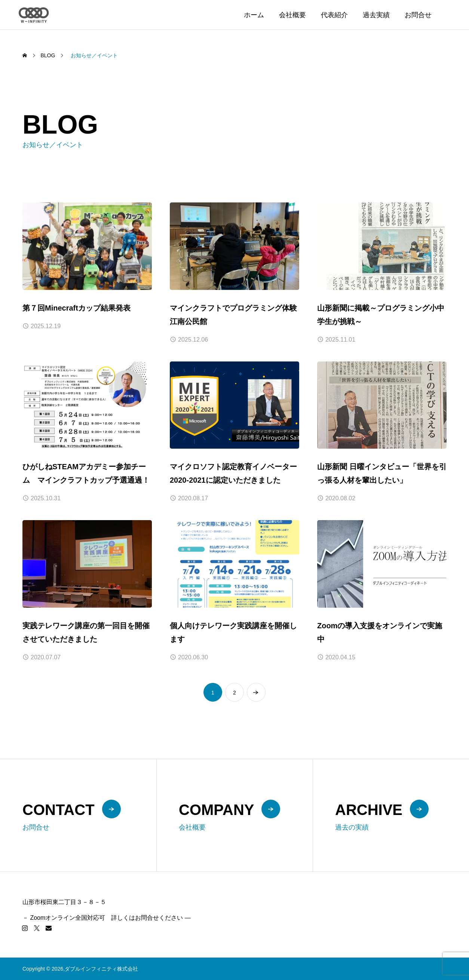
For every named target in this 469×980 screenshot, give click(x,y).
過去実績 (376, 15)
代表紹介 (334, 15)
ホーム (254, 15)
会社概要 (292, 15)
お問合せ (418, 15)
